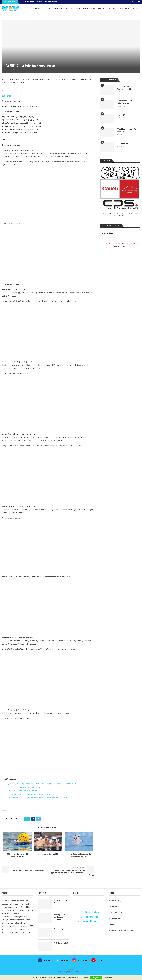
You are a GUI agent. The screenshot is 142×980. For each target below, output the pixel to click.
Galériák (111, 9)
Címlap (37, 9)
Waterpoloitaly (115, 901)
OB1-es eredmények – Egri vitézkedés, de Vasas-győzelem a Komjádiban (37, 798)
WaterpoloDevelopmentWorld (121, 931)
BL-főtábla (96, 928)
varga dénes (95, 908)
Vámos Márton (77, 913)
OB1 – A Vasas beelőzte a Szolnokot (22, 791)
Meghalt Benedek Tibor (61, 902)
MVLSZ (135, 9)
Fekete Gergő (99, 921)
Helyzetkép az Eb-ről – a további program (42, 2)
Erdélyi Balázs (91, 913)
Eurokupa (80, 931)
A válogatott (72, 9)
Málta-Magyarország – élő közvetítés (126, 130)
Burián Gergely (91, 915)
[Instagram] (136, 2)
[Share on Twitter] (38, 819)
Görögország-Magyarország (93, 931)
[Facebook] (130, 2)
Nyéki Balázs (78, 911)
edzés (93, 919)
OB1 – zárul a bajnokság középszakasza (23, 787)
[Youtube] (139, 2)
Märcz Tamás (81, 901)
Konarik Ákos (87, 921)
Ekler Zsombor (89, 906)
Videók (101, 9)
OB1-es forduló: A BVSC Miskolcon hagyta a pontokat (29, 794)
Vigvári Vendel (81, 906)
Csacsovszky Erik (82, 928)
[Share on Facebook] (33, 819)
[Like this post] (28, 819)
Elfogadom (96, 978)
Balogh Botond (89, 919)
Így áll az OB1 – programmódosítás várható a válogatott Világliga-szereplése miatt (41, 784)
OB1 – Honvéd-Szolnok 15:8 (60, 854)
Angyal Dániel (97, 906)
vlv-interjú (83, 926)
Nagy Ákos (97, 926)
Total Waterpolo (115, 913)
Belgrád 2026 (89, 9)
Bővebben (108, 978)
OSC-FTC (77, 907)
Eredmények (124, 9)
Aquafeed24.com (116, 907)
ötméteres (85, 903)
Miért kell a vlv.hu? (61, 943)
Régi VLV (47, 9)
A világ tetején (59, 929)
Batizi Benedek (122, 143)
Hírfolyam (58, 9)
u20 (89, 928)
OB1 (5, 809)
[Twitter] (133, 2)
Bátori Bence (89, 917)
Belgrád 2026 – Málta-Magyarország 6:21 (125, 88)
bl (97, 923)
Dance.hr (112, 925)
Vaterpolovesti (115, 919)
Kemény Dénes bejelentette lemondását (60, 917)
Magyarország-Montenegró (89, 901)
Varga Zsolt (98, 903)
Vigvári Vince (99, 901)
